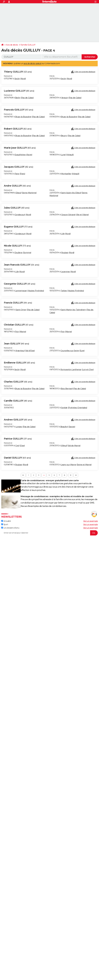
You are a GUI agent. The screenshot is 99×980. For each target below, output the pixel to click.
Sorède (64, 408)
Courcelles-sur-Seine (70, 351)
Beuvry (64, 136)
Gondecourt (20, 215)
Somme (27, 253)
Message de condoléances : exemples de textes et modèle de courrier (57, 496)
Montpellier (66, 174)
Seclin (17, 79)
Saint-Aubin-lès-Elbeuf (71, 193)
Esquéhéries (20, 155)
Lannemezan (21, 291)
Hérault (70, 155)
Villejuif (64, 446)
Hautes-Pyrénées (36, 291)
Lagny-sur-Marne (69, 465)
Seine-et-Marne (84, 465)
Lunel (63, 155)
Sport (5, 524)
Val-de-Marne (74, 446)
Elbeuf (18, 193)
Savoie (72, 427)
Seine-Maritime (29, 193)
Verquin (65, 98)
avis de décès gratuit (33, 63)
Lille (63, 234)
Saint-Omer (21, 310)
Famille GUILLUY (28, 45)
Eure (82, 351)
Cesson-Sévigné (68, 215)
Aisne (29, 155)
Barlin (18, 98)
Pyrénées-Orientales (78, 408)
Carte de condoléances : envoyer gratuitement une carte (50, 480)
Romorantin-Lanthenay (71, 370)
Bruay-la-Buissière (23, 117)
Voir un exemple (91, 521)
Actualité (6, 521)
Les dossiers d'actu (10, 528)
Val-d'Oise (30, 351)
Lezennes (65, 272)
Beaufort (64, 427)
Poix (17, 332)
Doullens (18, 253)
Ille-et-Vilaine (82, 215)
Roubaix (65, 253)
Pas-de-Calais (27, 98)
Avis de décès (12, 45)
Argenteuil (20, 351)
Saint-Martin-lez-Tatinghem (73, 310)
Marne (23, 332)
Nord (23, 79)
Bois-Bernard (67, 389)
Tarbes (64, 291)
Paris (17, 174)
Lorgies (19, 427)
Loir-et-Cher (88, 370)
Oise (22, 446)
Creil (17, 446)
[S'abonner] (49, 533)
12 (71, 475)
